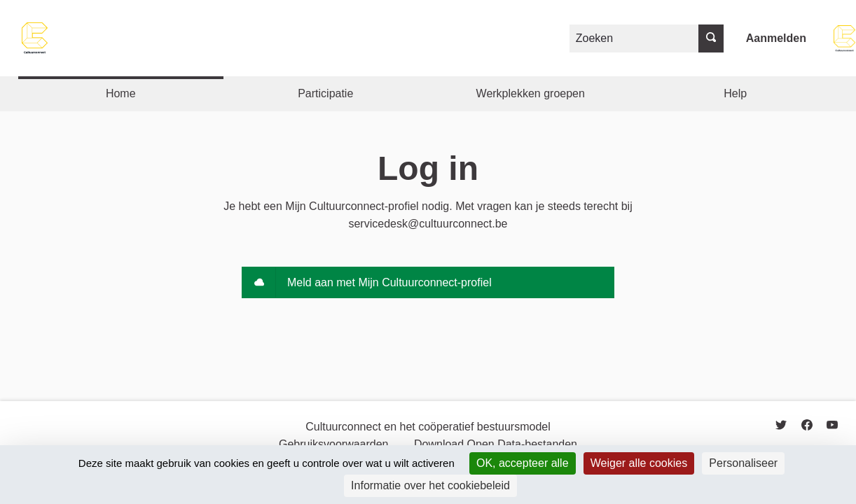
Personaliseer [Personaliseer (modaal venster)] (743, 463)
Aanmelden (776, 38)
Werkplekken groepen (531, 93)
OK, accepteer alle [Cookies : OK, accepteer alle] (523, 463)
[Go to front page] (35, 38)
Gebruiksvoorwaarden (334, 444)
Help (735, 93)
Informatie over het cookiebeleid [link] (430, 485)
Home (121, 93)
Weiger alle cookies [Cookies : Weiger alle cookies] (639, 463)
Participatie (325, 93)
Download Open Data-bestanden (496, 444)
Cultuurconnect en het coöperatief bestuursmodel (428, 427)
